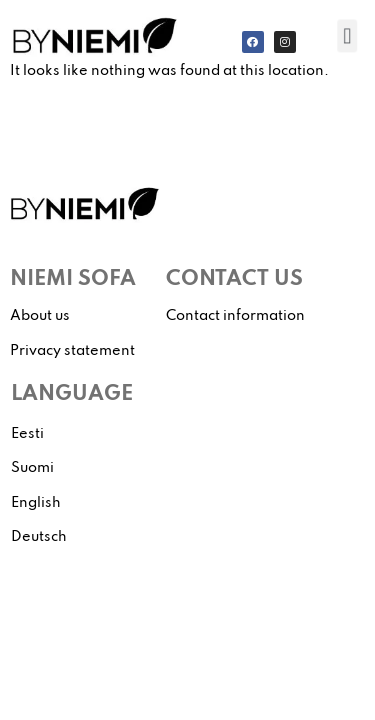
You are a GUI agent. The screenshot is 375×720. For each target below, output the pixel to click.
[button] (346, 35)
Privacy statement (72, 351)
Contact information (235, 316)
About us (40, 316)
